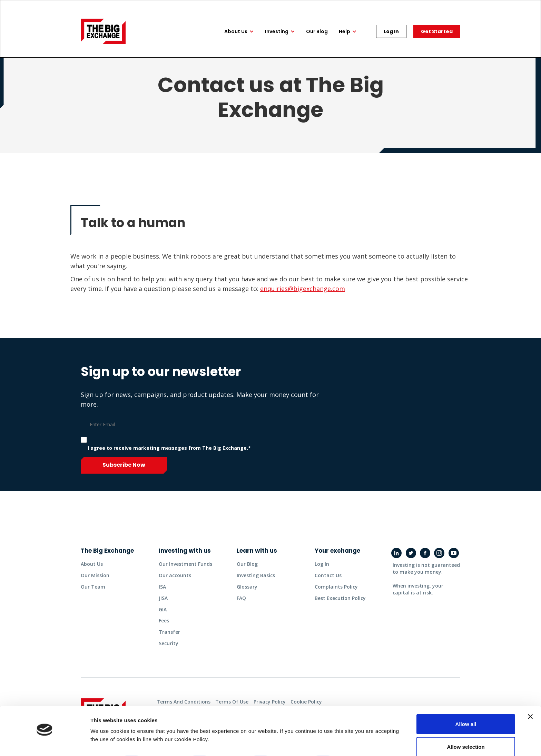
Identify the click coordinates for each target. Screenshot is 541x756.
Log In (391, 31)
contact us (328, 574)
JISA (163, 595)
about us (92, 564)
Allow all (466, 705)
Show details (362, 742)
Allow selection (466, 728)
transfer (169, 626)
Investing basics (256, 574)
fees (164, 616)
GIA (163, 605)
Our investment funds (185, 564)
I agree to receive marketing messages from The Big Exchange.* (169, 448)
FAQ (241, 595)
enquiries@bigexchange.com (303, 289)
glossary (247, 585)
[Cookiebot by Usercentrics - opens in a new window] (45, 743)
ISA (162, 585)
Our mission (95, 574)
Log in (322, 564)
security (169, 636)
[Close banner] (530, 697)
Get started (437, 31)
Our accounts (175, 574)
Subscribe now (124, 465)
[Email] (208, 425)
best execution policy (340, 595)
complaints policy (336, 585)
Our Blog (247, 564)
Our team (93, 585)
